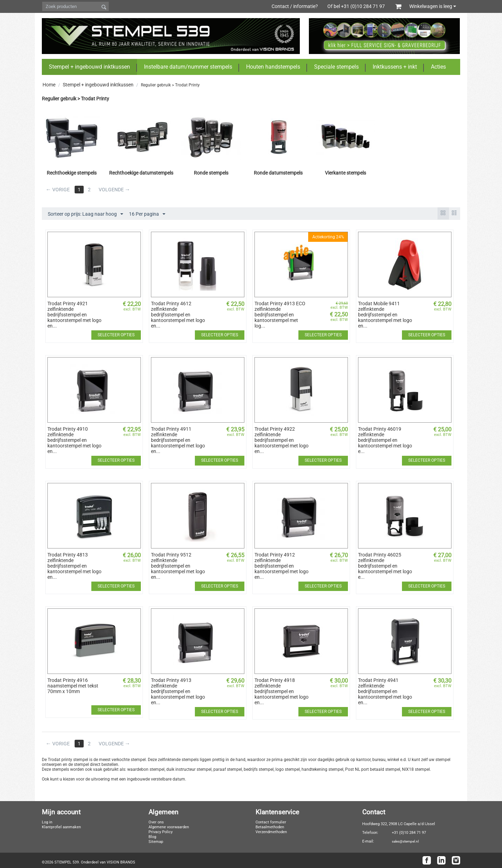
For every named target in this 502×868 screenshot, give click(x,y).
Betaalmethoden (270, 827)
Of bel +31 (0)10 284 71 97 (360, 6)
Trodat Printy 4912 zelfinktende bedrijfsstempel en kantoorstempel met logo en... (282, 566)
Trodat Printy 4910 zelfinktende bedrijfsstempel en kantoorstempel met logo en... (74, 440)
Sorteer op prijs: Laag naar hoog (85, 214)
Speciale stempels (336, 67)
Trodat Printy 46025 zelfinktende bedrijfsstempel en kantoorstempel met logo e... (385, 566)
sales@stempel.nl (405, 841)
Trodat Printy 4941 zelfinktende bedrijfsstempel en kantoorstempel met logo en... (385, 691)
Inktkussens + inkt (395, 67)
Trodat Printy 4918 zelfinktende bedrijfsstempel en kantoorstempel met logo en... (282, 691)
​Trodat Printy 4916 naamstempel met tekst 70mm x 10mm (73, 686)
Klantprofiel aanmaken (61, 827)
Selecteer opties (116, 335)
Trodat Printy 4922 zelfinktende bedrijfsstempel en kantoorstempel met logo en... (282, 440)
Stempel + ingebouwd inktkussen (89, 67)
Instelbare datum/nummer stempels (188, 67)
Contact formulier (271, 822)
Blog (152, 837)
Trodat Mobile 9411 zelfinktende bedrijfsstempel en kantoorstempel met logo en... (385, 315)
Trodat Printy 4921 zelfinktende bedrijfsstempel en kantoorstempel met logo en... (74, 315)
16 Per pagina (147, 214)
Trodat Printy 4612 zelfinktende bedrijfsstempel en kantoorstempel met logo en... (178, 315)
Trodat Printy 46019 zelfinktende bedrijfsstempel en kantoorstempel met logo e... (385, 440)
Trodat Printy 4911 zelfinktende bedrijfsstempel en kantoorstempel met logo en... (178, 440)
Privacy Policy (161, 832)
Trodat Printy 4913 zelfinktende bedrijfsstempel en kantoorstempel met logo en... (178, 691)
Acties (438, 67)
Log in (47, 822)
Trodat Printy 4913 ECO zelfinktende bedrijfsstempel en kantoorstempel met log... (280, 315)
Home (49, 85)
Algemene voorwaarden (169, 827)
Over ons (156, 822)
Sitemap (156, 842)
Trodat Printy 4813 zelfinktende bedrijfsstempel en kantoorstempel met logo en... (74, 566)
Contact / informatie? (295, 6)
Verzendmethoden (271, 832)
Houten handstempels (273, 67)
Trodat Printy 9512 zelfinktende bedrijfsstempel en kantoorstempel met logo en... (178, 566)
